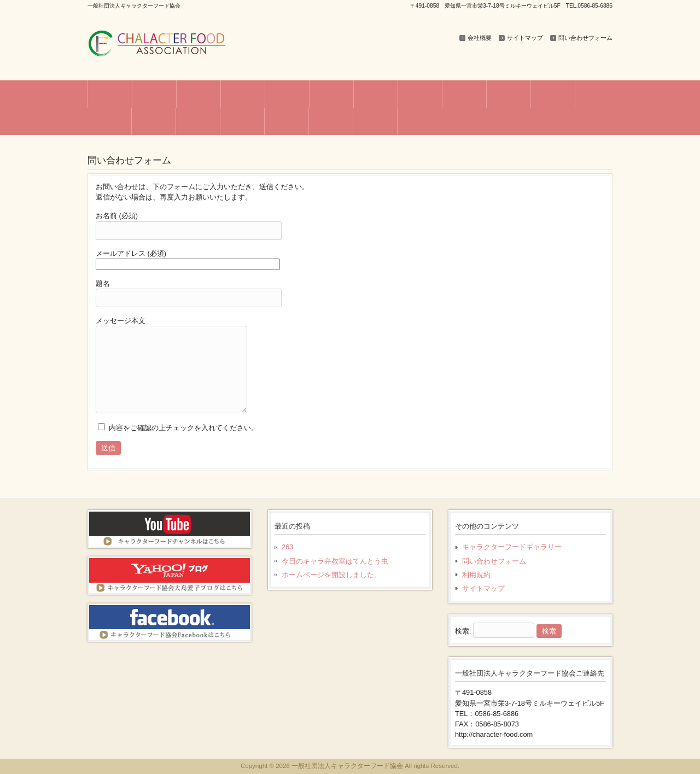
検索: (463, 631)
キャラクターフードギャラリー (512, 547)
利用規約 (476, 575)
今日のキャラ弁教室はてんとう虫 (335, 561)
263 (287, 547)
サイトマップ (525, 38)
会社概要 (480, 38)
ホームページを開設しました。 (331, 575)
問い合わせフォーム (585, 38)
